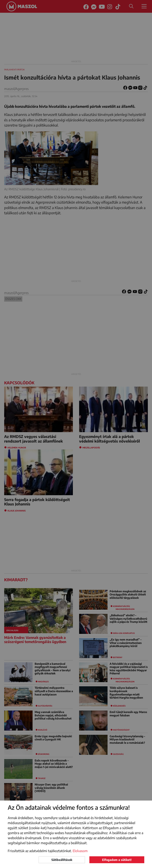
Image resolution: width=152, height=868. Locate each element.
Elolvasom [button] (80, 851)
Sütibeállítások (62, 860)
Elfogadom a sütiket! (117, 860)
